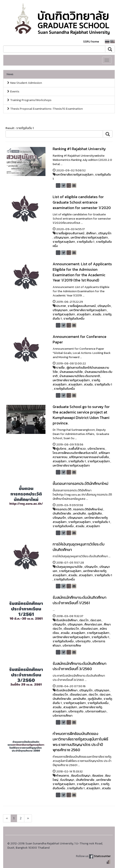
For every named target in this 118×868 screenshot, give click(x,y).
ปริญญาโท (105, 233)
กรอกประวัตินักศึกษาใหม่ (88, 509)
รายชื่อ (60, 368)
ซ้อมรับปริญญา (81, 776)
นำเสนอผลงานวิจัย (71, 372)
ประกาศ (61, 306)
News (10, 74)
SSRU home (91, 42)
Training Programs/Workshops (29, 100)
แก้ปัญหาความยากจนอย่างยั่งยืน (89, 457)
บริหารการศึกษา (62, 716)
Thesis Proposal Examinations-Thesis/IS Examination (45, 109)
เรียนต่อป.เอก (89, 629)
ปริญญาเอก (61, 238)
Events (13, 91)
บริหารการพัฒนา (96, 711)
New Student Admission (24, 83)
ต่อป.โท (84, 620)
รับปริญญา (67, 780)
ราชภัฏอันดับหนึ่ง (74, 319)
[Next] (7, 818)
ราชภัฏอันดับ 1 (85, 242)
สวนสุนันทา (84, 314)
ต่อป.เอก (96, 620)
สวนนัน (97, 314)
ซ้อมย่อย (98, 776)
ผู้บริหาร (61, 449)
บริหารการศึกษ (72, 646)
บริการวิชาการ (96, 449)
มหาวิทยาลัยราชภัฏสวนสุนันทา (75, 175)
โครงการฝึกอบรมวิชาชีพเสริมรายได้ (75, 453)
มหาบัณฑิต (79, 514)
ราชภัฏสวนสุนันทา (64, 242)
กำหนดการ (63, 776)
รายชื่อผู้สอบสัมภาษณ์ (70, 233)
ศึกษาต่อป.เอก (93, 625)
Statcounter (102, 856)
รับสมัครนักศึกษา (67, 620)
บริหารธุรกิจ (83, 641)
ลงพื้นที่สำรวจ (77, 449)
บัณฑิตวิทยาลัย (62, 514)
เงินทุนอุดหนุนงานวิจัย (69, 567)
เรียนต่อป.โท (71, 629)
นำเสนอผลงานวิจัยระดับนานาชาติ (80, 376)
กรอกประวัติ (64, 509)
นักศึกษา (91, 233)
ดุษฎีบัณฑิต (95, 514)
